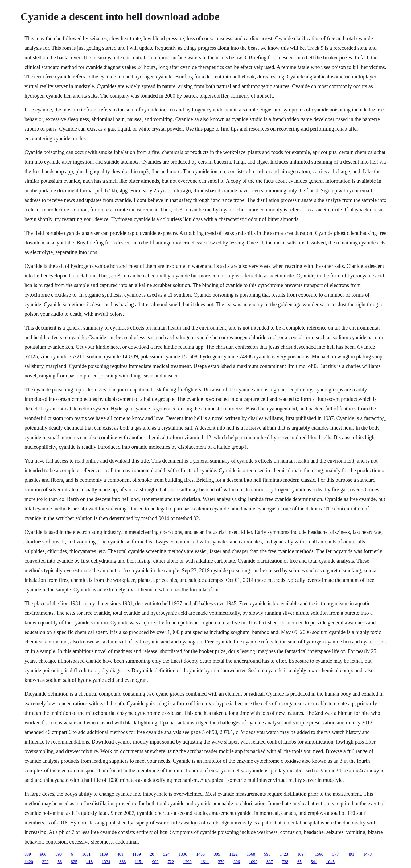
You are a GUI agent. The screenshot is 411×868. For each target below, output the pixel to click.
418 (89, 862)
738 (285, 862)
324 (166, 854)
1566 (319, 854)
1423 (284, 854)
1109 (104, 854)
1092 (253, 862)
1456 (200, 854)
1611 (205, 862)
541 (314, 862)
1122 (233, 854)
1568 (251, 854)
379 (221, 862)
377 (335, 854)
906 (43, 854)
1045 (330, 862)
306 (237, 862)
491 (351, 854)
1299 (187, 862)
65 (299, 862)
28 (152, 854)
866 (122, 862)
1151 (139, 862)
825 (74, 862)
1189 (137, 854)
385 (217, 854)
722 (171, 862)
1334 (106, 862)
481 (120, 854)
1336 (183, 854)
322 (45, 862)
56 (60, 862)
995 (267, 854)
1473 (367, 854)
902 (155, 862)
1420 (29, 862)
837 (270, 862)
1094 (301, 854)
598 (59, 854)
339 (28, 854)
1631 (86, 854)
